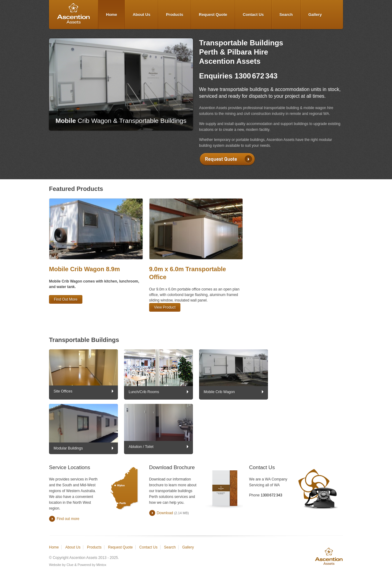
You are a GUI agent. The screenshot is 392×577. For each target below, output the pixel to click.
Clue (70, 565)
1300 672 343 (256, 76)
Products (175, 15)
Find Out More (66, 299)
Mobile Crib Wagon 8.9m (85, 269)
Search (286, 15)
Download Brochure (172, 467)
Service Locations (70, 467)
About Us (141, 15)
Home (111, 15)
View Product (165, 307)
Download (165, 513)
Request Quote (213, 15)
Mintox (101, 565)
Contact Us (253, 15)
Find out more (68, 519)
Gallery (315, 15)
